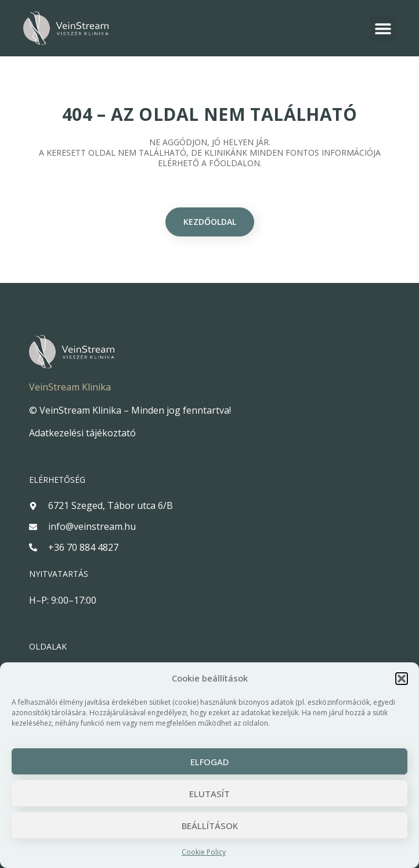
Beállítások (210, 826)
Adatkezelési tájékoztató (82, 433)
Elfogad (209, 762)
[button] (402, 679)
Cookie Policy (204, 852)
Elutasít (209, 794)
